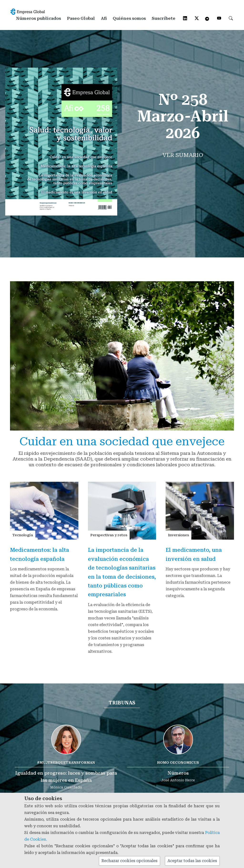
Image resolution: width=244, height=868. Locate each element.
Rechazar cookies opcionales (130, 861)
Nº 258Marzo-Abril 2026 (183, 117)
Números (178, 773)
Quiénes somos (129, 18)
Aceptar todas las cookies (192, 861)
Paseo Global (81, 18)
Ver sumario (183, 156)
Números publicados (38, 18)
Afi (104, 18)
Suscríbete (164, 18)
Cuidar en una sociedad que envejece (122, 442)
